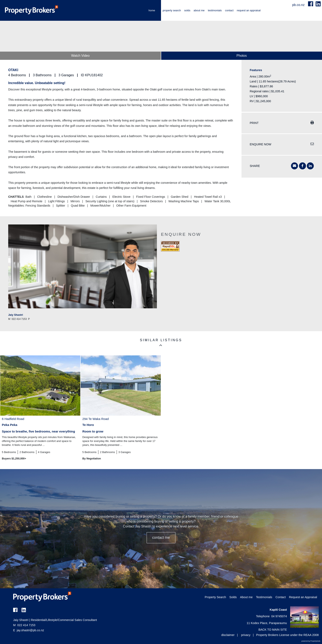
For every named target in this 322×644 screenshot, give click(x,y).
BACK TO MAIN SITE (273, 630)
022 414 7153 (24, 625)
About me (199, 10)
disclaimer (228, 635)
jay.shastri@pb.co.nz (30, 630)
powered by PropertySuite (311, 641)
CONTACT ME (161, 538)
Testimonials (215, 10)
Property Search (172, 10)
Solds (187, 10)
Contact (229, 10)
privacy (246, 635)
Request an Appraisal (249, 10)
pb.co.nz (299, 5)
